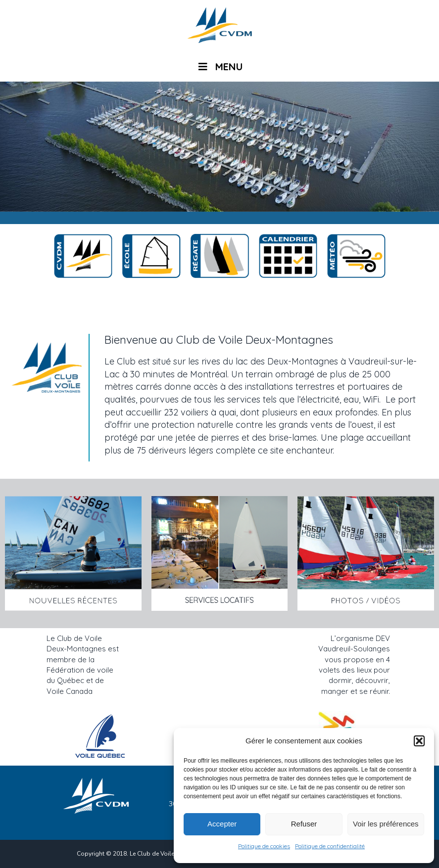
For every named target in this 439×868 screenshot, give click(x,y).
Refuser (304, 824)
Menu (220, 67)
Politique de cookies (264, 846)
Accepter (222, 824)
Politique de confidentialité (330, 846)
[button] (419, 741)
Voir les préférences (386, 824)
